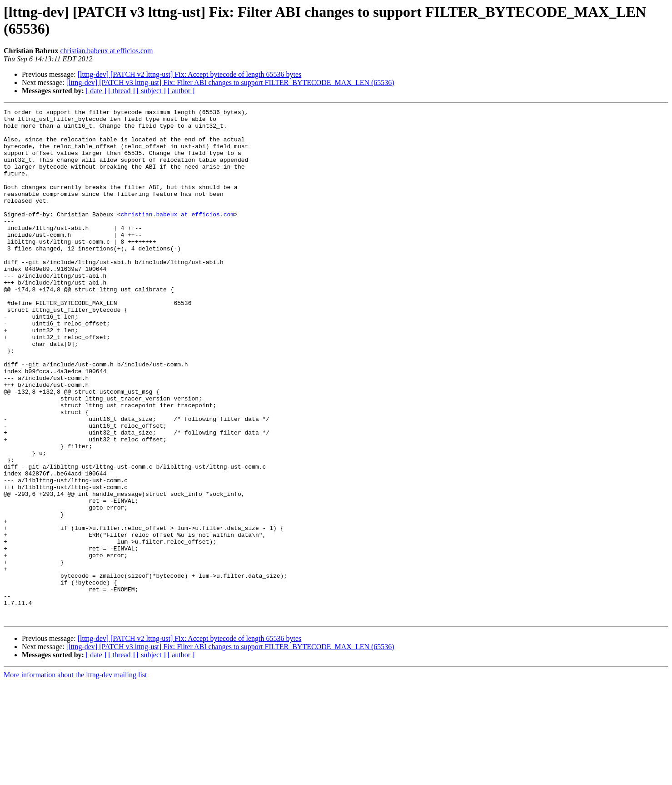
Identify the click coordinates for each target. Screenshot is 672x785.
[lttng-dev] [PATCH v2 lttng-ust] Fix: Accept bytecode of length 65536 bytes (190, 74)
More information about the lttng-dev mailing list (75, 777)
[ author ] (181, 91)
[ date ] (96, 91)
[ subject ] (151, 91)
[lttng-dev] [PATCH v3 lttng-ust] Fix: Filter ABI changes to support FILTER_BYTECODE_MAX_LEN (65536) (230, 82)
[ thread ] (122, 91)
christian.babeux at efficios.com (106, 51)
